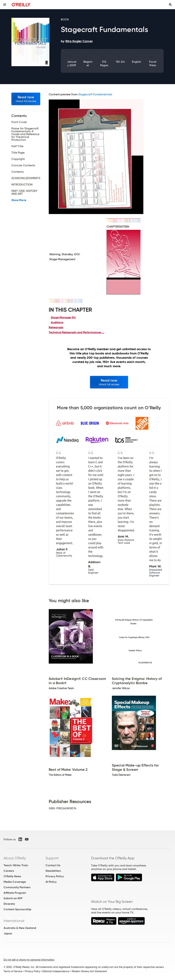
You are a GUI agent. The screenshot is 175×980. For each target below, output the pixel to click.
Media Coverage (15, 882)
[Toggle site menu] (5, 5)
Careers (9, 871)
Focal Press (153, 63)
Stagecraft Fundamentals (95, 94)
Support (52, 858)
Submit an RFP (13, 898)
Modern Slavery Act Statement (89, 971)
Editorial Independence (56, 971)
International (14, 921)
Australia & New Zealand (20, 928)
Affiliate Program (15, 893)
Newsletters (53, 871)
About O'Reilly (15, 858)
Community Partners (17, 887)
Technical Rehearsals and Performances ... (76, 332)
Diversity (9, 904)
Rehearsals (56, 327)
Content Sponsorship (17, 909)
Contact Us (53, 865)
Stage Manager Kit (63, 317)
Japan (8, 933)
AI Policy (51, 882)
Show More (19, 200)
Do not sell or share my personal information (29, 960)
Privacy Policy (55, 876)
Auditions (57, 322)
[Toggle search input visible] (170, 5)
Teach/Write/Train (16, 865)
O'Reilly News (12, 876)
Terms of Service (13, 971)
